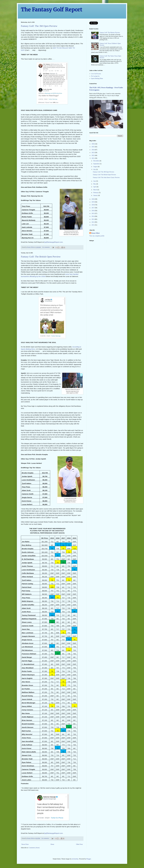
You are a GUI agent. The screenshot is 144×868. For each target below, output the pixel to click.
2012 (93, 222)
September (96, 164)
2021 (93, 158)
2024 (93, 150)
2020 (93, 199)
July (95, 169)
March (95, 190)
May (95, 184)
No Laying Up (95, 76)
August (95, 167)
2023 (93, 153)
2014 (93, 216)
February (96, 193)
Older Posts (79, 844)
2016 (93, 211)
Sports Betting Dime (97, 78)
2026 (93, 144)
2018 (93, 205)
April (95, 187)
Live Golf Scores (96, 74)
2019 (93, 202)
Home (52, 844)
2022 (93, 155)
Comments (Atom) (34, 848)
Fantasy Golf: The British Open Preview (41, 257)
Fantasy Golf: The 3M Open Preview (39, 26)
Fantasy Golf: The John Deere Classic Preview (106, 178)
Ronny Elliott (96, 233)
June (95, 181)
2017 (93, 208)
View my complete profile (97, 236)
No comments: (46, 247)
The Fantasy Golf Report (52, 10)
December (96, 161)
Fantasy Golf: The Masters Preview (110, 33)
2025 (93, 147)
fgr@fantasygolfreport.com (54, 242)
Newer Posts (25, 844)
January (96, 195)
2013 (93, 219)
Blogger (89, 859)
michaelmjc (75, 859)
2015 (93, 213)
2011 (93, 225)
